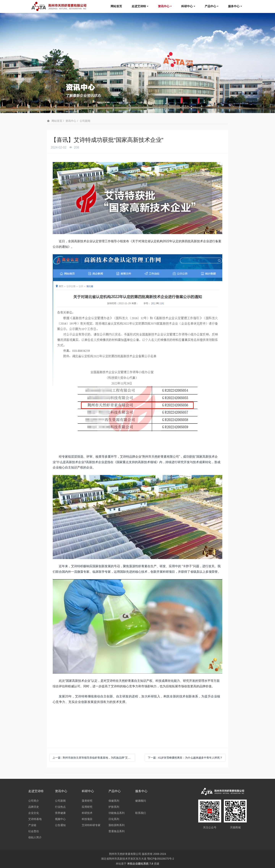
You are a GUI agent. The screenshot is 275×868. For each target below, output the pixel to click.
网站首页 (116, 6)
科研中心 (187, 6)
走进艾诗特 (139, 6)
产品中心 (210, 6)
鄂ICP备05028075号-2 (161, 859)
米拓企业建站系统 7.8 (140, 864)
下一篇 (185, 758)
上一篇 (94, 758)
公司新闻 (85, 121)
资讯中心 (164, 6)
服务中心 (234, 6)
